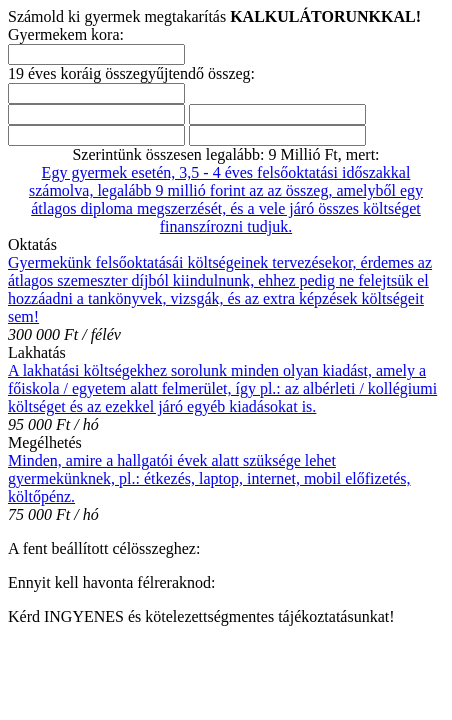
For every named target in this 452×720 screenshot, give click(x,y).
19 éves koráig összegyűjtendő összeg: (131, 73)
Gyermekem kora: (66, 34)
